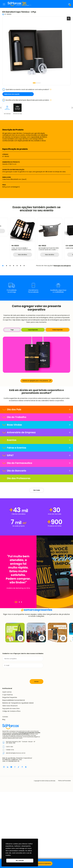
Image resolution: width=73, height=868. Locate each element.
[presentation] (17, 750)
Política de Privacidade (64, 857)
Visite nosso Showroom (10, 782)
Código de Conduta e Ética (11, 787)
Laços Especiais (33, 330)
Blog (4, 796)
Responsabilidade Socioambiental (14, 776)
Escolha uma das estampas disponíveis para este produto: (27, 100)
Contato (5, 793)
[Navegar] (16, 637)
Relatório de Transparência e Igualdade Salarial (18, 779)
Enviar (36, 758)
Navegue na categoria (62, 266)
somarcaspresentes (37, 686)
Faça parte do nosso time (11, 785)
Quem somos (7, 768)
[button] (34, 83)
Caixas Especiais (57, 330)
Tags (12, 330)
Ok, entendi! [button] (20, 861)
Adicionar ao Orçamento (44, 863)
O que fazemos (8, 771)
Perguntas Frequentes (10, 774)
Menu (4, 4)
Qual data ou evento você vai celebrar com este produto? (27, 90)
